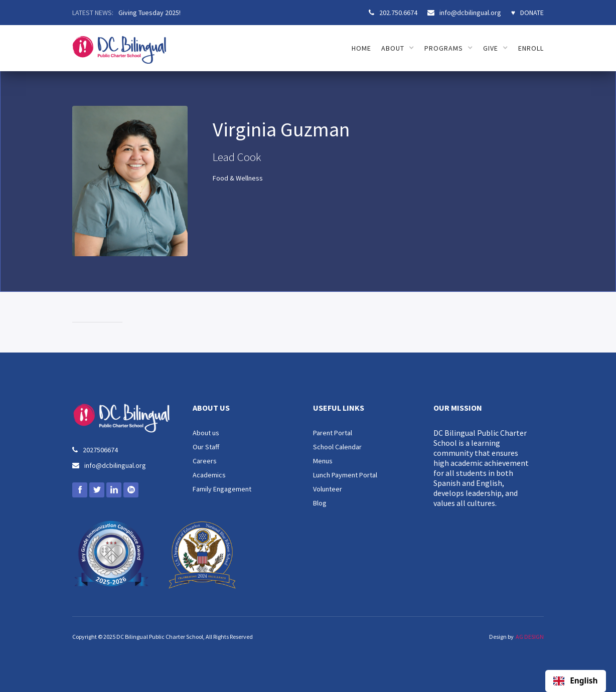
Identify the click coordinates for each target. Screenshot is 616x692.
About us (206, 433)
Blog (320, 503)
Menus (323, 461)
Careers (205, 461)
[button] (398, 48)
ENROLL (531, 48)
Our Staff (206, 447)
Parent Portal (333, 433)
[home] (119, 44)
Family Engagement (222, 489)
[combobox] (576, 681)
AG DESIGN (530, 637)
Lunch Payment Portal (345, 475)
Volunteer (328, 489)
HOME (361, 48)
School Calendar (337, 447)
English (575, 681)
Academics (209, 475)
